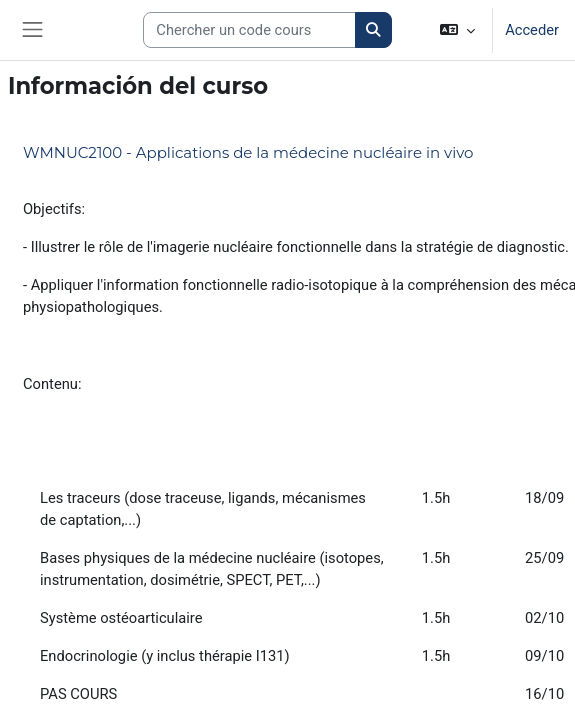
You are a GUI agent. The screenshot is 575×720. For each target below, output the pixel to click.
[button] (457, 30)
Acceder (532, 30)
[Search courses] (249, 30)
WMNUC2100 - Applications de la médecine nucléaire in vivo (248, 152)
